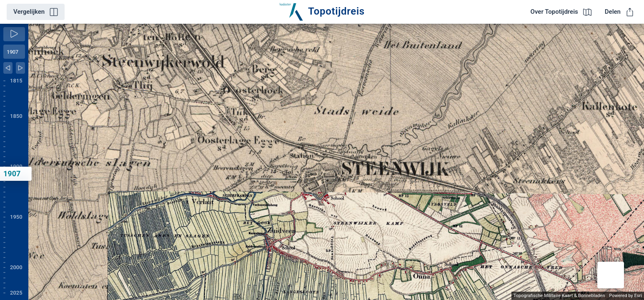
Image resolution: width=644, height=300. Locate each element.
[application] (336, 162)
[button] (611, 275)
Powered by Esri (625, 296)
